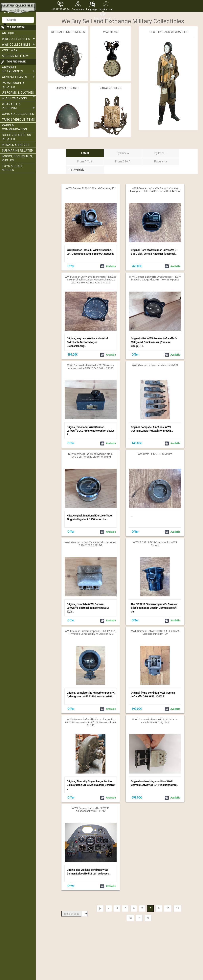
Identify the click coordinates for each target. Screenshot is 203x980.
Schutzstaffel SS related (17, 137)
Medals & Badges (16, 145)
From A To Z (85, 161)
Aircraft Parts (19, 77)
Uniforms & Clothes (19, 93)
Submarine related (18, 151)
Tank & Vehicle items (19, 120)
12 (130, 918)
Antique (8, 33)
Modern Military (15, 56)
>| (148, 918)
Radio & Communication (14, 127)
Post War (10, 50)
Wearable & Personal (19, 106)
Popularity (161, 161)
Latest (85, 153)
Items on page (71, 914)
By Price (123, 153)
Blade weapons (14, 98)
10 (168, 908)
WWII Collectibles (19, 44)
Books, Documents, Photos (17, 158)
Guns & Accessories (18, 114)
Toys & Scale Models (13, 168)
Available (77, 170)
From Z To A (123, 161)
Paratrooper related (13, 85)
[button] (78, 6)
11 (177, 908)
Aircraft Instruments (19, 69)
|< (100, 908)
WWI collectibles (19, 39)
